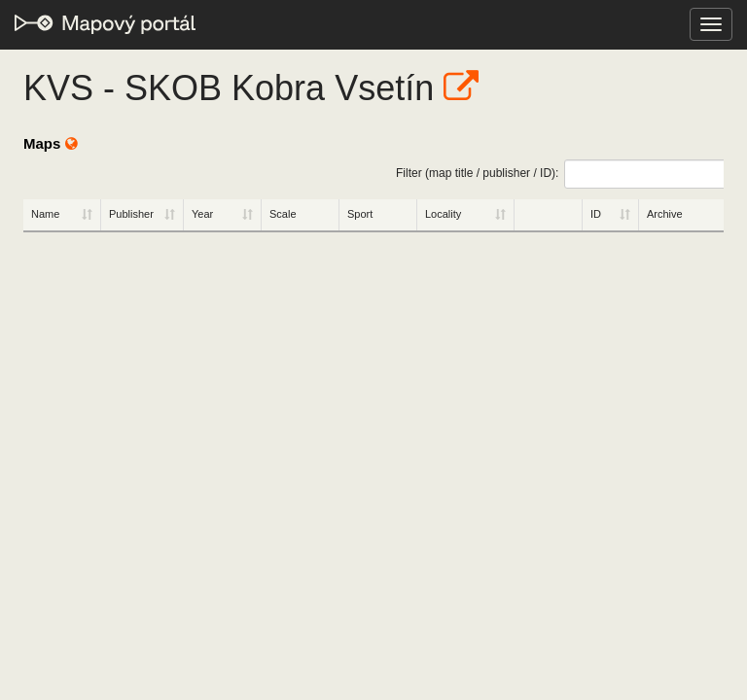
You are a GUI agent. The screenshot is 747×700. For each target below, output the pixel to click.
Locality (443, 214)
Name (45, 214)
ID (596, 214)
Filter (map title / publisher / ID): (560, 174)
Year (202, 214)
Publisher (131, 214)
